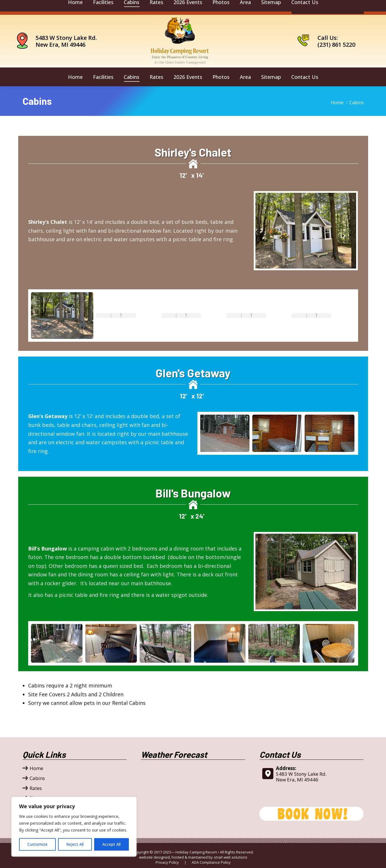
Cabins (37, 778)
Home (36, 768)
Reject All (75, 844)
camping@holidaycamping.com (59, 7)
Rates (36, 788)
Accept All (112, 844)
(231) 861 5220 (336, 45)
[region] (74, 827)
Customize (37, 844)
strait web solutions (230, 857)
